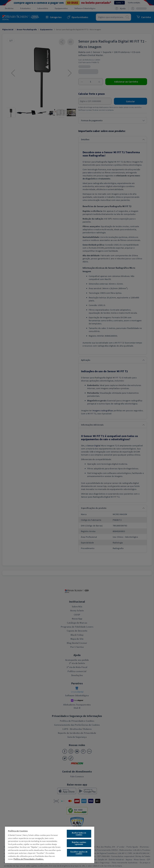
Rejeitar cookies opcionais (79, 843)
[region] (50, 845)
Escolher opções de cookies (79, 853)
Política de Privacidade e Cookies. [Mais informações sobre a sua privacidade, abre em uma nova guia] (29, 859)
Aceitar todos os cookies (79, 834)
